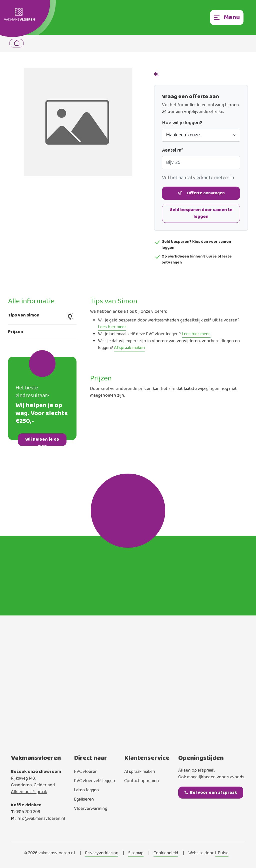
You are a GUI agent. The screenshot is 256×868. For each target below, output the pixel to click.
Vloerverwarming (91, 809)
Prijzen (16, 332)
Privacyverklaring (102, 853)
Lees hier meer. (196, 334)
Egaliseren (84, 799)
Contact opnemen (142, 781)
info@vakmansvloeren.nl (41, 819)
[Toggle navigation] (227, 17)
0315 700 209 (28, 812)
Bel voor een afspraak (211, 793)
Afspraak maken (129, 348)
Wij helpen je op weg (42, 441)
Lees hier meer (112, 327)
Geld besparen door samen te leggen (201, 213)
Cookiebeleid (166, 853)
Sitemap (136, 853)
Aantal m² (172, 150)
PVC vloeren (86, 772)
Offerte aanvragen (201, 193)
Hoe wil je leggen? (182, 123)
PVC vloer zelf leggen (95, 781)
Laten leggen (86, 790)
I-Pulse (222, 853)
